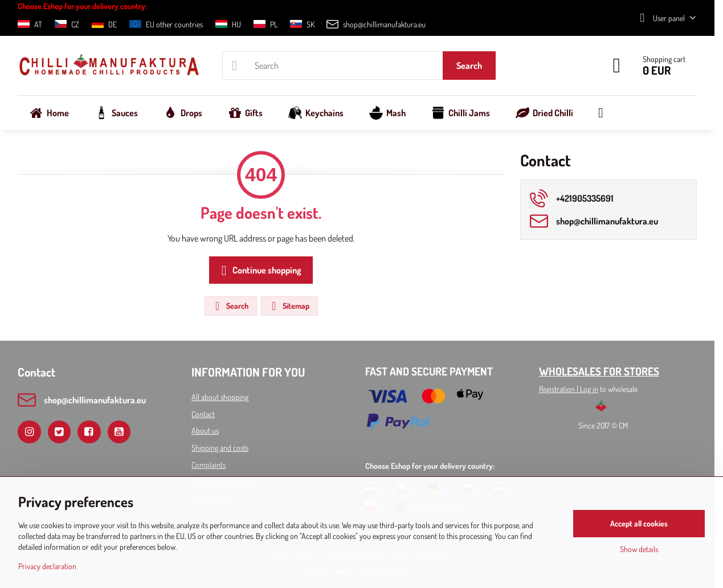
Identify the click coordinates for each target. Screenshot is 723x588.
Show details (639, 549)
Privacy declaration (47, 566)
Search (469, 66)
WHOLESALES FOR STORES (599, 371)
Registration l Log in (569, 389)
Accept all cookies (639, 523)
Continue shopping (259, 271)
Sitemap (289, 306)
